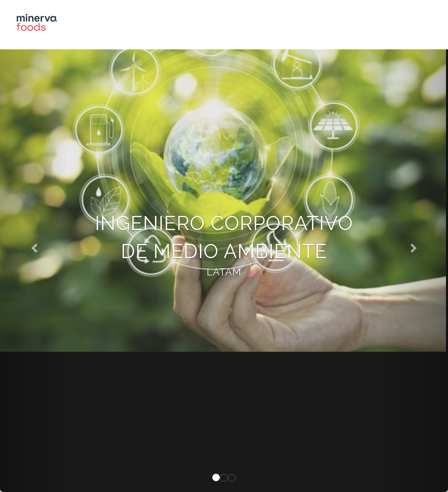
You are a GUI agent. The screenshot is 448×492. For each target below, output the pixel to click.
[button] (34, 246)
